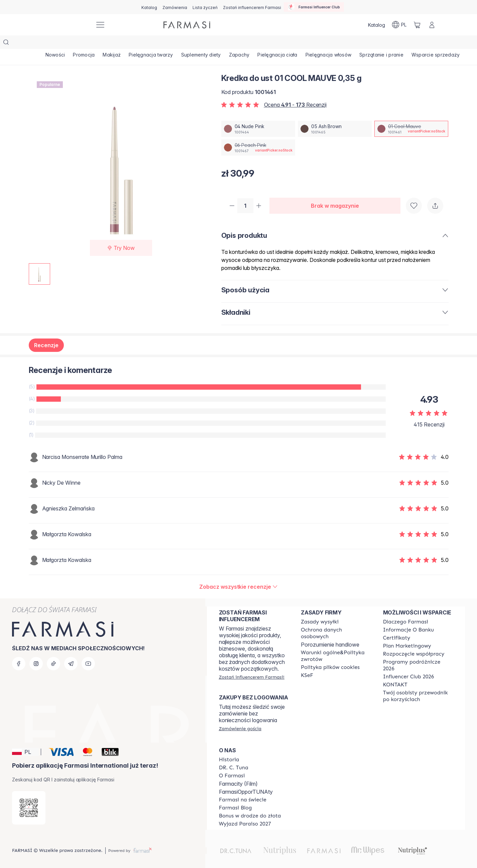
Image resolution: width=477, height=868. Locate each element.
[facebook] (19, 658)
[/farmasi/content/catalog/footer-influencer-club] (409, 671)
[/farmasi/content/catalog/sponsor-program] (250, 810)
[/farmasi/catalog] (149, 7)
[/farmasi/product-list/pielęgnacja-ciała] (318, 43)
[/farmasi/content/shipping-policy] (320, 616)
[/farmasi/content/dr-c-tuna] (234, 762)
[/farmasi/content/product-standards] (397, 632)
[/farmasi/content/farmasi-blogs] (235, 802)
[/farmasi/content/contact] (395, 679)
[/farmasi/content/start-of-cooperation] (414, 648)
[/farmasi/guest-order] (240, 722)
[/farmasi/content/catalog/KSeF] (307, 669)
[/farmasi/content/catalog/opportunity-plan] (407, 640)
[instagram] (36, 658)
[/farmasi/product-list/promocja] (93, 43)
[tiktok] (53, 658)
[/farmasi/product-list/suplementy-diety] (229, 43)
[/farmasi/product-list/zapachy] (274, 43)
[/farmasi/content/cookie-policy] (330, 661)
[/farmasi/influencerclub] (314, 7)
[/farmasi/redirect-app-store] (29, 802)
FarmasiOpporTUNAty (246, 786)
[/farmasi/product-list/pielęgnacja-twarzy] (173, 43)
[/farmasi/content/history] (229, 754)
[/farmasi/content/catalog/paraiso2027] (245, 818)
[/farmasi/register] (175, 7)
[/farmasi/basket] (417, 25)
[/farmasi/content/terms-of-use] (336, 627)
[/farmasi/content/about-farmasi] (406, 616)
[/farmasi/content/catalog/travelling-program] (418, 659)
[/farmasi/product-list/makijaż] (128, 43)
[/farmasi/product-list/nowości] (58, 43)
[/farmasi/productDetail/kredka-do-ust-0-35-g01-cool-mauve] (411, 115)
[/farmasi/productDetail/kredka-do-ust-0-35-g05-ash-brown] (335, 115)
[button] (25, 746)
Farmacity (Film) (238, 778)
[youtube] (88, 658)
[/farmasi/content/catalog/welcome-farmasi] (418, 690)
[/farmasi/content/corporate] (243, 794)
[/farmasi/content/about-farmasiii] (232, 770)
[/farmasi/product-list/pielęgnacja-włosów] (375, 43)
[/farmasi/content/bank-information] (408, 624)
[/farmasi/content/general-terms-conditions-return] (336, 650)
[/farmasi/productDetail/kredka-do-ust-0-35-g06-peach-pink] (258, 134)
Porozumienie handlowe (330, 639)
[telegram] (71, 658)
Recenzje (46, 332)
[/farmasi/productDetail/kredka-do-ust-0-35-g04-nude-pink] (258, 115)
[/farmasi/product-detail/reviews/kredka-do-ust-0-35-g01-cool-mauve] (238, 574)
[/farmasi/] (65, 25)
